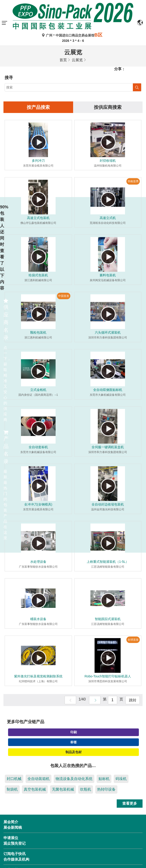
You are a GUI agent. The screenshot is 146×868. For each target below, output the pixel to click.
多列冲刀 (38, 161)
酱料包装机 (108, 275)
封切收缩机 (108, 161)
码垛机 (121, 779)
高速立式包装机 (38, 218)
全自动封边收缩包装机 (108, 504)
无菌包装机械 (63, 789)
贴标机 (104, 779)
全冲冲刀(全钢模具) (38, 504)
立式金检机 (38, 390)
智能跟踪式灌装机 (108, 619)
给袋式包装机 (38, 275)
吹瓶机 (86, 789)
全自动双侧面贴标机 (108, 390)
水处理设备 (38, 562)
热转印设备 (106, 789)
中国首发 (64, 296)
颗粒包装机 (38, 332)
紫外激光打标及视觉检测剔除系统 (38, 676)
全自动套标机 (38, 447)
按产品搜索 (38, 107)
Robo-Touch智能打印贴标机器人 (108, 676)
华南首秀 (133, 181)
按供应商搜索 (108, 107)
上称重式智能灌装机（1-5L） (108, 562)
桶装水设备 (38, 619)
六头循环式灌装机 (108, 332)
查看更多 (130, 803)
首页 (63, 60)
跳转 (133, 700)
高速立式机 (108, 218)
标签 (74, 742)
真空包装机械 (35, 789)
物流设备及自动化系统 (74, 779)
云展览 (77, 60)
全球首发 (133, 640)
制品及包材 (74, 752)
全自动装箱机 (39, 779)
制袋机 (12, 789)
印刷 (74, 732)
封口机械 (14, 779)
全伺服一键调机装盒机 (108, 447)
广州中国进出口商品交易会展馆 (73, 35)
